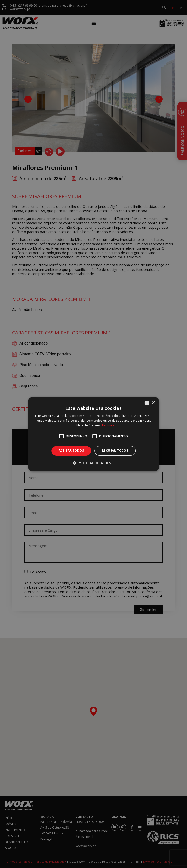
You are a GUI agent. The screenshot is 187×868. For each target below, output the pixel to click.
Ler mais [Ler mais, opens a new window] (108, 425)
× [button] (154, 403)
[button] (93, 463)
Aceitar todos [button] (71, 451)
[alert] (93, 434)
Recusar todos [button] (115, 451)
